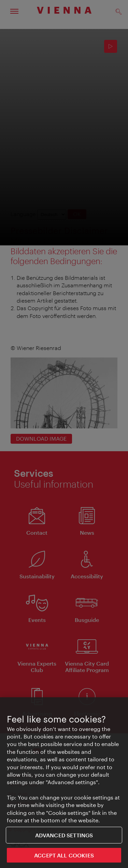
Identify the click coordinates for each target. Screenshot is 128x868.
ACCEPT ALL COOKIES (64, 856)
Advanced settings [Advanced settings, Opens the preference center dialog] (64, 835)
